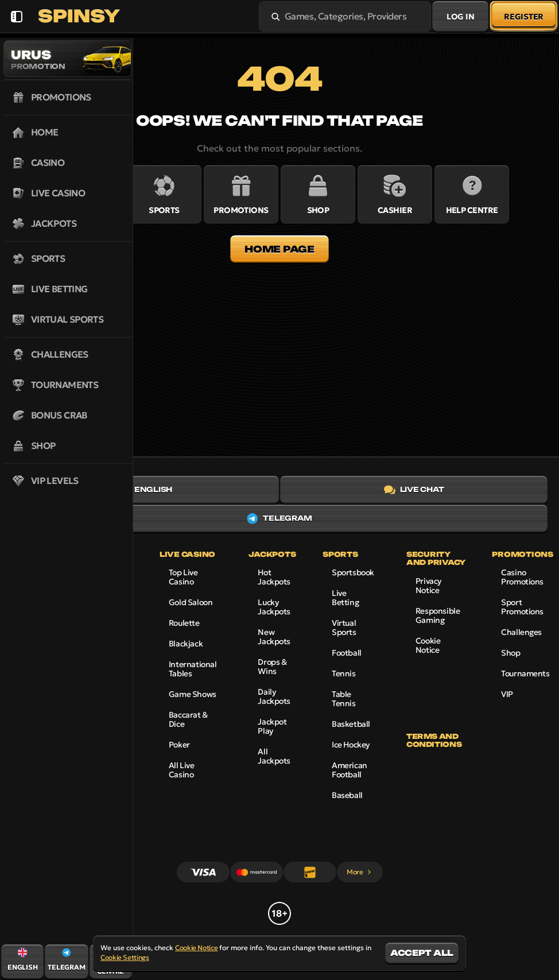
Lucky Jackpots (274, 607)
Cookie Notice (428, 645)
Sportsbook (353, 572)
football (347, 653)
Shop (511, 653)
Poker (179, 745)
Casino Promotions (522, 577)
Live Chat (414, 490)
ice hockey (351, 745)
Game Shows (193, 694)
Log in (460, 17)
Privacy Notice (428, 586)
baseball (347, 795)
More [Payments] (360, 872)
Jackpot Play (272, 726)
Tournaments (525, 673)
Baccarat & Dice (188, 719)
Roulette (184, 623)
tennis (343, 673)
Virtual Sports (344, 627)
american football (350, 770)
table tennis (343, 699)
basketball (351, 724)
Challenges (521, 632)
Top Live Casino (183, 577)
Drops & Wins (272, 667)
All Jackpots (274, 756)
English (145, 490)
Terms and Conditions (434, 741)
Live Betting (345, 598)
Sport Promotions (522, 607)
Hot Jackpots (274, 577)
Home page (279, 249)
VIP (507, 694)
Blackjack (186, 644)
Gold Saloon (191, 602)
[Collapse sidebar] (16, 16)
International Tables (193, 669)
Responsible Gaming (438, 615)
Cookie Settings (125, 958)
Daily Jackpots (274, 696)
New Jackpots (274, 637)
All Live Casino (182, 770)
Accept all (422, 953)
